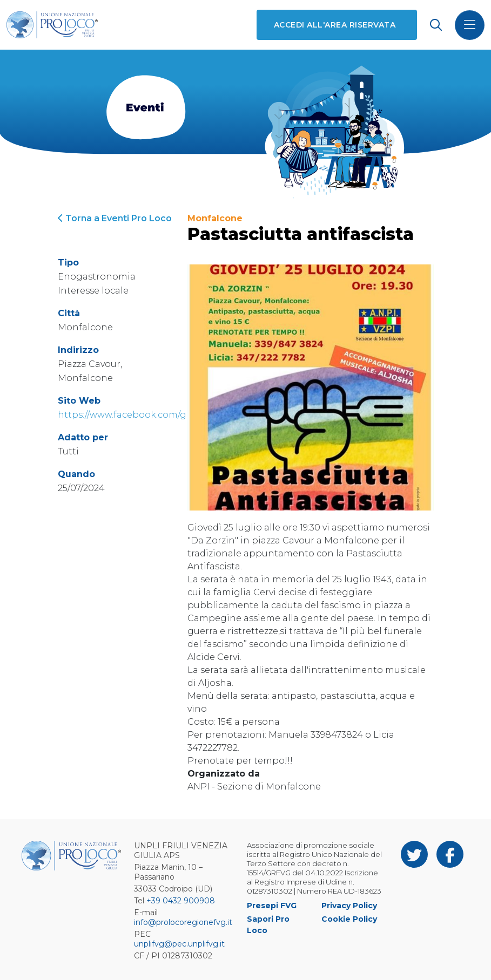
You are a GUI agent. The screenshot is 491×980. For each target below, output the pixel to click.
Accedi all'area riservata (335, 25)
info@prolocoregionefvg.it (183, 922)
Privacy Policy (349, 906)
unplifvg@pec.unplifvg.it (179, 944)
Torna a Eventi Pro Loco (115, 218)
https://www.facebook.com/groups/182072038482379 (176, 415)
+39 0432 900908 (181, 901)
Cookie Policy (349, 919)
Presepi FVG (272, 906)
